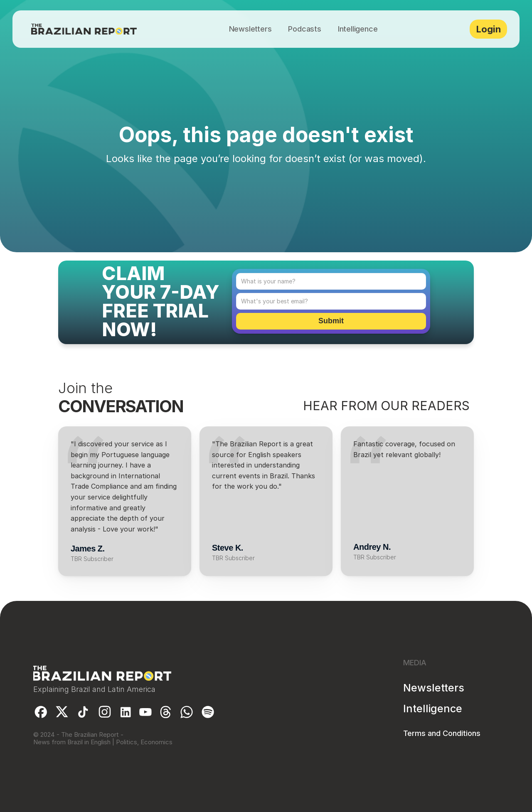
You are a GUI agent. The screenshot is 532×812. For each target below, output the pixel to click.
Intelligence (433, 709)
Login (489, 29)
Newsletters (434, 688)
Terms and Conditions (442, 733)
